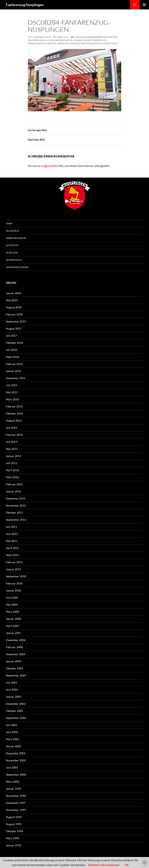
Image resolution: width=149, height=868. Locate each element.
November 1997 (16, 810)
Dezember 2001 (16, 753)
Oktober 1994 (14, 831)
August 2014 (14, 421)
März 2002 (13, 739)
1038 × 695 (62, 37)
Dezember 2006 (16, 640)
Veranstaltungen (17, 267)
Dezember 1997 (16, 803)
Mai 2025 (12, 300)
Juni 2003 (12, 690)
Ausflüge (12, 253)
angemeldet (49, 166)
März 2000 (13, 782)
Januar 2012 (14, 491)
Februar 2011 (14, 562)
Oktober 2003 (14, 668)
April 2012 (13, 470)
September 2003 (16, 675)
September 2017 (16, 321)
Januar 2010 (14, 590)
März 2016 (13, 357)
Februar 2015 (14, 406)
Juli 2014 (12, 428)
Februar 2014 (14, 435)
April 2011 (13, 548)
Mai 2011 (12, 541)
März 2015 (13, 399)
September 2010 (16, 576)
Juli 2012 (12, 463)
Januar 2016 (14, 371)
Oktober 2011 (14, 513)
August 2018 (14, 307)
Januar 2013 (14, 456)
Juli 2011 (12, 527)
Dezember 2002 (16, 704)
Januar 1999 (14, 789)
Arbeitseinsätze (16, 238)
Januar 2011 (14, 569)
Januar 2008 (14, 619)
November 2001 (16, 760)
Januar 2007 (14, 633)
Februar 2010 (14, 583)
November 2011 (16, 505)
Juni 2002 (12, 732)
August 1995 (14, 824)
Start (9, 223)
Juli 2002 (12, 725)
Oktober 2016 (14, 343)
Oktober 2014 (14, 413)
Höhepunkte (14, 260)
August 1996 (14, 817)
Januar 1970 (14, 845)
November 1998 (16, 796)
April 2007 (13, 626)
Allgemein (13, 231)
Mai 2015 (12, 392)
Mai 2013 (12, 449)
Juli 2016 (12, 350)
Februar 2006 (14, 647)
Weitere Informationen (104, 865)
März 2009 (13, 612)
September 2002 (16, 718)
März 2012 (13, 477)
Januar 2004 (14, 661)
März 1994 (13, 838)
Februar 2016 (14, 364)
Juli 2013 (12, 442)
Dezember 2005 (16, 654)
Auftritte (12, 245)
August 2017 (14, 328)
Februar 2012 (14, 484)
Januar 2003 (14, 697)
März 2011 (13, 555)
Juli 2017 (12, 336)
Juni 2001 (12, 767)
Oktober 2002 (14, 711)
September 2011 (16, 520)
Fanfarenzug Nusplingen (25, 5)
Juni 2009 (12, 598)
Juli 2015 (12, 385)
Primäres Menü (144, 5)
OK (127, 865)
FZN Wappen (74, 196)
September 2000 (16, 774)
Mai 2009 (12, 605)
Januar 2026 (14, 293)
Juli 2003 (12, 682)
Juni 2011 (12, 534)
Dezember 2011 (16, 498)
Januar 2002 (14, 746)
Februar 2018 (14, 314)
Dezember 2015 (16, 378)
